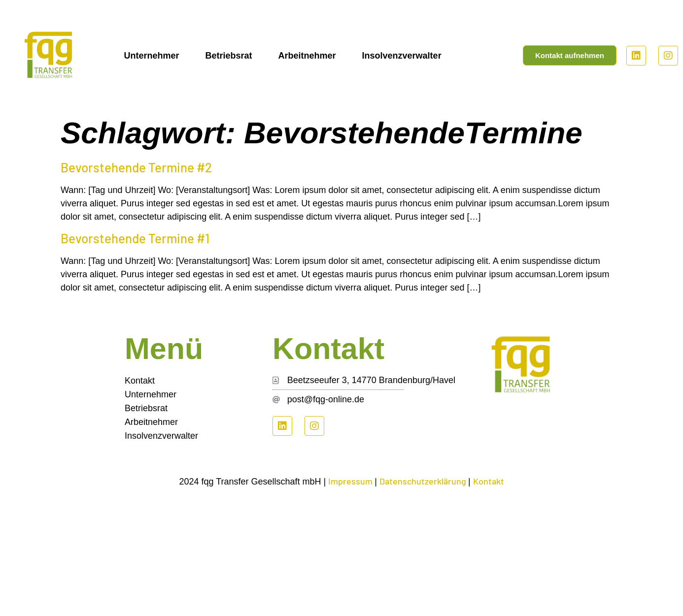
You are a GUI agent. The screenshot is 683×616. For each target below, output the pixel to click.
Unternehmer (151, 56)
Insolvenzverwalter (402, 56)
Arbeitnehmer (307, 56)
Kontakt (140, 381)
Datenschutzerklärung (424, 481)
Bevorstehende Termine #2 (136, 167)
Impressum (351, 481)
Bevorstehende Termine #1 (135, 238)
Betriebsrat (228, 56)
